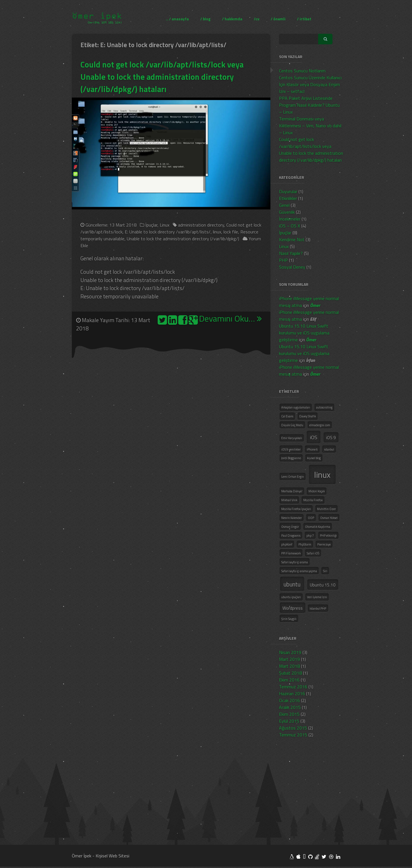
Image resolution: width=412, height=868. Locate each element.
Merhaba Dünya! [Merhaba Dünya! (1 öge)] (292, 491)
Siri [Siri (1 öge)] (325, 571)
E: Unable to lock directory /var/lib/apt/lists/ (168, 232)
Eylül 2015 (289, 721)
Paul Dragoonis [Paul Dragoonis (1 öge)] (291, 536)
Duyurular (288, 191)
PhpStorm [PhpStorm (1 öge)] (305, 544)
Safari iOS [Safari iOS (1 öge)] (313, 553)
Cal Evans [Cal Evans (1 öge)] (287, 416)
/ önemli (278, 19)
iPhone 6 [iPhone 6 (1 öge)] (312, 449)
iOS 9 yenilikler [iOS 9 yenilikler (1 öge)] (291, 449)
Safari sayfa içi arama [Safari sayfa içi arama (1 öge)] (295, 562)
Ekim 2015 (289, 714)
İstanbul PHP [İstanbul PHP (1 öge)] (318, 609)
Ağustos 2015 (293, 728)
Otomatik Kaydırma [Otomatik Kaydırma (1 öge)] (318, 527)
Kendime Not (292, 239)
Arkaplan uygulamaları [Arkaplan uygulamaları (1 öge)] (296, 407)
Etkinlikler (288, 198)
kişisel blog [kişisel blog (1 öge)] (314, 458)
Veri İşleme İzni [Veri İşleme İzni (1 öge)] (317, 597)
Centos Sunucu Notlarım (302, 71)
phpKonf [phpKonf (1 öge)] (287, 544)
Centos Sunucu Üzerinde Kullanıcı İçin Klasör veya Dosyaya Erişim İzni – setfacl (310, 84)
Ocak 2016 (289, 700)
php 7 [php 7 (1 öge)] (310, 536)
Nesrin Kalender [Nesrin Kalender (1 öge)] (292, 518)
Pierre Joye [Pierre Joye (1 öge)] (324, 544)
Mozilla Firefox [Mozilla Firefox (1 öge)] (313, 500)
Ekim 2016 (289, 680)
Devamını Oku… (230, 319)
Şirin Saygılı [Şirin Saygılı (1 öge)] (289, 619)
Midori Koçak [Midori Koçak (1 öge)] (317, 491)
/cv (256, 19)
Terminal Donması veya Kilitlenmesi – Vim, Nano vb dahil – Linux (310, 126)
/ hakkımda (232, 19)
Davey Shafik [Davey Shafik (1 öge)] (308, 416)
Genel (284, 205)
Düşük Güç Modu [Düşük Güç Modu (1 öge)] (292, 425)
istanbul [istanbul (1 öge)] (329, 449)
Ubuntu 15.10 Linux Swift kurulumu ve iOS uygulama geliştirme (304, 333)
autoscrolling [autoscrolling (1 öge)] (324, 407)
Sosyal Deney (292, 267)
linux (217, 232)
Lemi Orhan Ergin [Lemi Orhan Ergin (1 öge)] (293, 477)
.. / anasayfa (177, 19)
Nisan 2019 (290, 652)
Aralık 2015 (290, 707)
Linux (165, 225)
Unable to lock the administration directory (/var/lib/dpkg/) (183, 239)
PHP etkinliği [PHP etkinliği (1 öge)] (328, 536)
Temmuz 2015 (293, 735)
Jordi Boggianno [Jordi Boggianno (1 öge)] (291, 458)
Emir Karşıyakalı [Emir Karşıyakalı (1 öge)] (292, 438)
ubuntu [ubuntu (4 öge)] (292, 584)
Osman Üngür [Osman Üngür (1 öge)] (290, 527)
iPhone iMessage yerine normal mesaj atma (309, 302)
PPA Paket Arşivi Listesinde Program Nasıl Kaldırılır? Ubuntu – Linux (309, 105)
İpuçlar (151, 225)
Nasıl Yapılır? (291, 253)
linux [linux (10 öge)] (322, 475)
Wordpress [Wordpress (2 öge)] (293, 608)
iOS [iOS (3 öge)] (314, 437)
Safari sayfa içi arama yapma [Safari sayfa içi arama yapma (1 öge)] (299, 571)
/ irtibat (304, 19)
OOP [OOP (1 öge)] (311, 518)
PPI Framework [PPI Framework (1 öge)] (291, 553)
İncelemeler (290, 219)
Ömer (315, 305)
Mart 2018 (289, 666)
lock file (231, 232)
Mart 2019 (289, 659)
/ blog (205, 19)
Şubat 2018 (290, 673)
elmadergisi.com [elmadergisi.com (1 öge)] (320, 425)
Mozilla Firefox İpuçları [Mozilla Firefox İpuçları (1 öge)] (296, 509)
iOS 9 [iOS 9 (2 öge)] (331, 438)
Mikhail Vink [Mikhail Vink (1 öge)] (289, 500)
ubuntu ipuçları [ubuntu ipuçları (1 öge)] (291, 597)
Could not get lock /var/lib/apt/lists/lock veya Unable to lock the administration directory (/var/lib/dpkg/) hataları (163, 77)
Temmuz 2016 (293, 687)
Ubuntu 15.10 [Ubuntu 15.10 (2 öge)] (323, 585)
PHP (283, 260)
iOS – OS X (290, 226)
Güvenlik (287, 212)
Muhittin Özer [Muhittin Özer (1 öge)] (326, 509)
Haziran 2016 (292, 693)
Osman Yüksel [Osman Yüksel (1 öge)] (329, 518)
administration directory (201, 225)
